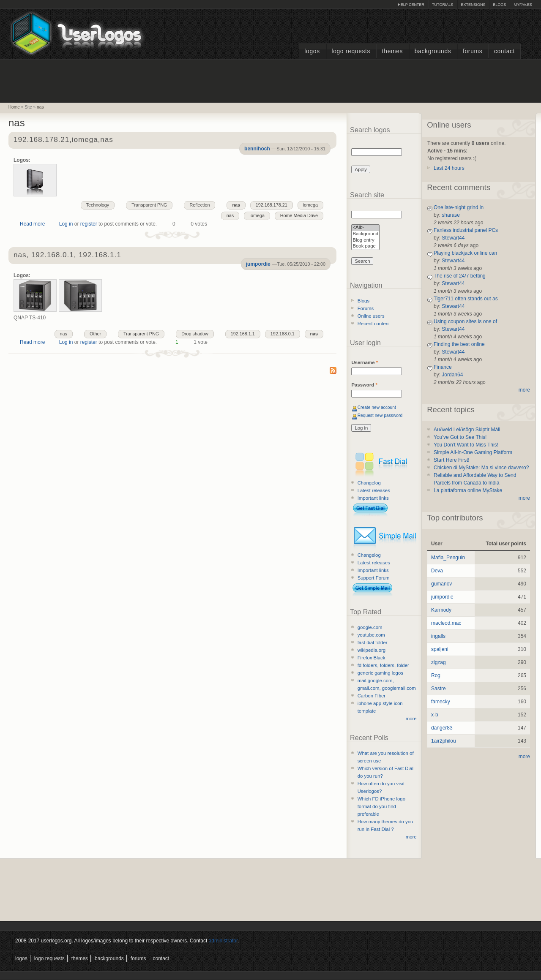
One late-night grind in (459, 207)
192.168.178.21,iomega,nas (63, 140)
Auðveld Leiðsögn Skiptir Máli (467, 430)
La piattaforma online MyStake (468, 490)
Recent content (374, 324)
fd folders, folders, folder (383, 665)
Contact (504, 51)
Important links (373, 498)
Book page (365, 246)
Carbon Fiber (372, 696)
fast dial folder (373, 642)
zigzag (439, 662)
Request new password (380, 415)
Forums (473, 51)
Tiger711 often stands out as (466, 299)
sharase (451, 215)
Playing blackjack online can (465, 253)
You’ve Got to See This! (460, 437)
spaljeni (440, 649)
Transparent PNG (149, 205)
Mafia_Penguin (448, 558)
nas (40, 107)
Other (95, 334)
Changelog (369, 483)
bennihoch (257, 149)
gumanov (441, 584)
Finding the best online (459, 344)
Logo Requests (351, 51)
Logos (312, 51)
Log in (66, 224)
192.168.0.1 (283, 334)
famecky (441, 702)
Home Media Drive (299, 215)
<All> (365, 228)
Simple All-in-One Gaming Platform (473, 452)
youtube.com (371, 635)
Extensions (473, 5)
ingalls (438, 636)
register (89, 224)
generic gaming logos (380, 673)
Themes (392, 51)
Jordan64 (452, 375)
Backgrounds (433, 51)
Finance (443, 367)
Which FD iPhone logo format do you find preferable (381, 806)
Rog (436, 675)
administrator (223, 941)
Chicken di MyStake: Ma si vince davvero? (481, 468)
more (411, 719)
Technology (98, 205)
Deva (437, 571)
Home (14, 107)
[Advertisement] (270, 80)
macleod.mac (446, 623)
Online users (371, 316)
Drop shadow (195, 334)
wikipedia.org (372, 650)
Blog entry (365, 241)
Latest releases (374, 490)
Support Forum (374, 578)
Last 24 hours (449, 168)
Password (364, 385)
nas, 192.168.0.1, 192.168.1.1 (67, 255)
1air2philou (444, 741)
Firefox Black (372, 658)
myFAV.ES (523, 5)
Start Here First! (452, 460)
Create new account (377, 407)
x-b (435, 715)
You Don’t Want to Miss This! (466, 445)
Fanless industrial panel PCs (466, 230)
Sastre (439, 689)
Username (365, 362)
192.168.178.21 (272, 205)
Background (365, 234)
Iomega (257, 215)
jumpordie (258, 264)
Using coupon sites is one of (465, 321)
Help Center (411, 5)
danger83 (442, 728)
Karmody (441, 610)
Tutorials (443, 5)
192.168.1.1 (243, 334)
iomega (310, 205)
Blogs (499, 5)
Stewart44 (453, 238)
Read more (32, 224)
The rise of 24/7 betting (460, 276)
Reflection (199, 205)
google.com (370, 627)
